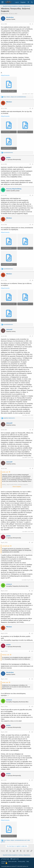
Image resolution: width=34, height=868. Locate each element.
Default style (5, 859)
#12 (32, 633)
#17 (32, 780)
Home (3, 863)
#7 (33, 336)
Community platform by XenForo (15, 866)
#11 (32, 591)
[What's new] (28, 2)
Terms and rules (12, 861)
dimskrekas (5, 14)
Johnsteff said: (6, 546)
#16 (32, 732)
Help (28, 861)
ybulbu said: (5, 472)
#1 (33, 24)
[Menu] (2, 2)
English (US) (15, 859)
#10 (32, 542)
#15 (32, 707)
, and (15, 97)
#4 (33, 195)
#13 (32, 651)
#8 (33, 430)
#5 (33, 225)
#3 (33, 164)
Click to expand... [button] (17, 487)
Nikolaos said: (6, 655)
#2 (33, 108)
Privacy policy (22, 861)
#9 (33, 468)
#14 (32, 679)
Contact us (4, 861)
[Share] (30, 24)
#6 (33, 280)
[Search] (32, 2)
